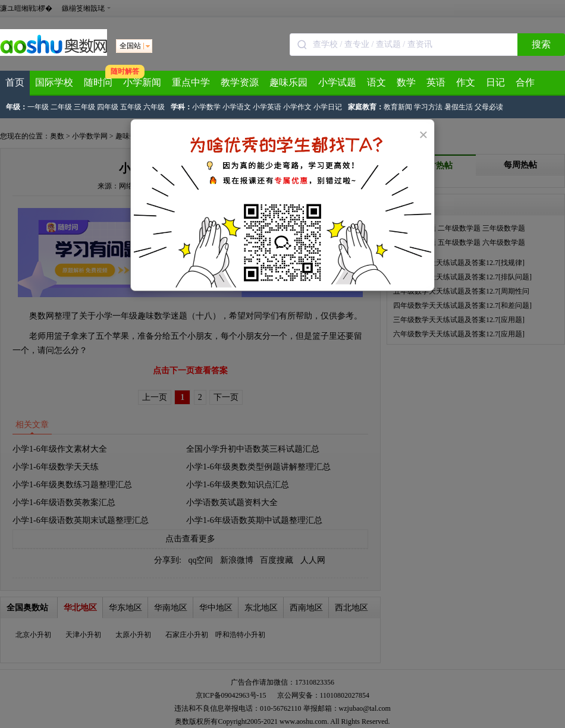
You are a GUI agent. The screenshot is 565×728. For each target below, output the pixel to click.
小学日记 (328, 107)
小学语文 (237, 107)
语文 (376, 82)
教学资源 (240, 82)
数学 (406, 82)
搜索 (541, 44)
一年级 (38, 107)
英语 (436, 82)
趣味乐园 (288, 82)
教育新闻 (398, 107)
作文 (466, 82)
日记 (495, 82)
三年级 (84, 107)
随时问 (98, 82)
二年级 (61, 107)
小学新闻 (142, 82)
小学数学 (206, 107)
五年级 (131, 107)
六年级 (154, 107)
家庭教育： (366, 107)
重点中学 (191, 82)
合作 (525, 82)
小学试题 (337, 82)
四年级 (108, 107)
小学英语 (267, 107)
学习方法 (428, 107)
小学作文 (297, 107)
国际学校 (54, 82)
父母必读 (489, 107)
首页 (15, 82)
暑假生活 (459, 107)
